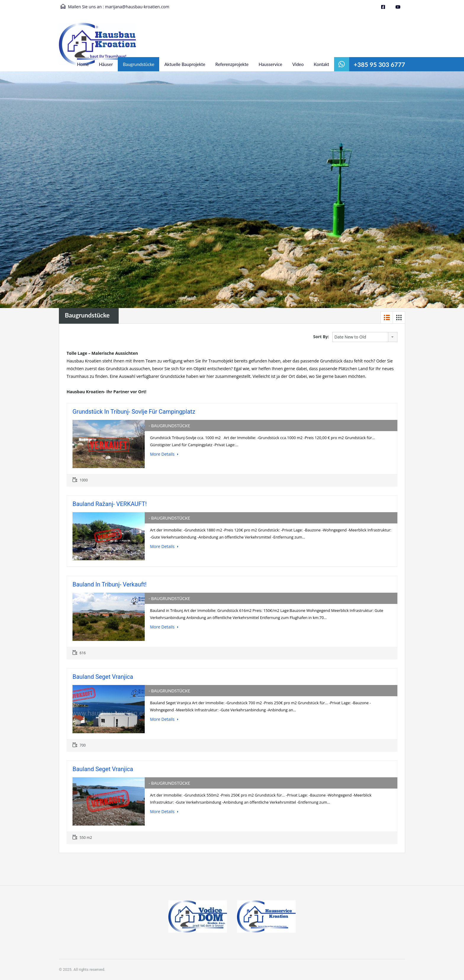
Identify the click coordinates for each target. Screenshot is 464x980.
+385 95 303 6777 (379, 64)
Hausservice (270, 64)
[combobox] (365, 337)
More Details (164, 454)
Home (83, 64)
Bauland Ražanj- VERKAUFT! (110, 504)
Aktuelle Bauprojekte (185, 64)
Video (298, 64)
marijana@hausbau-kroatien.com (137, 7)
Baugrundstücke (138, 64)
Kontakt (321, 64)
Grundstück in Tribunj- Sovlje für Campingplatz (134, 412)
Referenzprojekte (232, 64)
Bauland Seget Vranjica (103, 677)
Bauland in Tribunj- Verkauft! (109, 584)
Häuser (106, 64)
